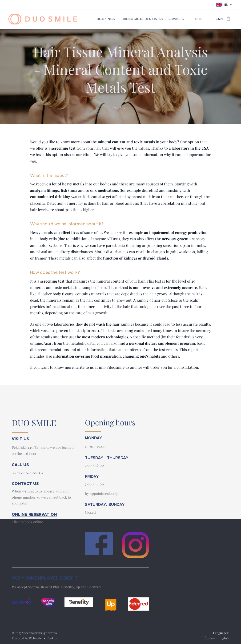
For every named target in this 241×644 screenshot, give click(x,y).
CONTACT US (25, 483)
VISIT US (20, 439)
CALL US (20, 465)
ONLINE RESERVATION (34, 514)
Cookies (52, 638)
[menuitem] (104, 19)
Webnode (35, 638)
